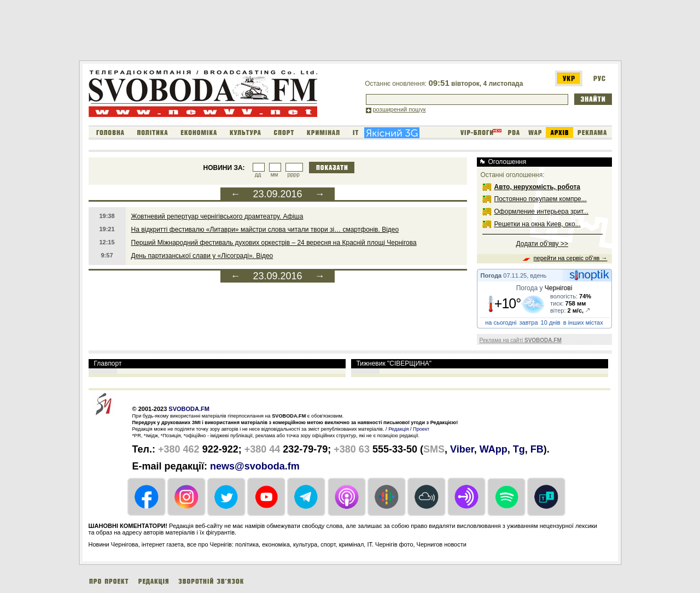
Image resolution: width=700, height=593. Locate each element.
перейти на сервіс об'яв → (571, 258)
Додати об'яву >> (542, 244)
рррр (293, 175)
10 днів (551, 322)
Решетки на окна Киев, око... (538, 224)
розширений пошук (399, 109)
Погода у (544, 288)
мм (275, 175)
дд (258, 175)
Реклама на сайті (521, 340)
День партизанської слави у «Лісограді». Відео (202, 256)
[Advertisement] (278, 32)
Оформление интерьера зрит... (542, 212)
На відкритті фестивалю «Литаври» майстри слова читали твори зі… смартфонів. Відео (265, 230)
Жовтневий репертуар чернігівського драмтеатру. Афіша (217, 216)
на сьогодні (501, 322)
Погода (491, 275)
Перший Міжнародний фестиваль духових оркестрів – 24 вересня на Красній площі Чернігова (274, 243)
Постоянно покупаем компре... (541, 199)
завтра (529, 322)
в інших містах (583, 322)
